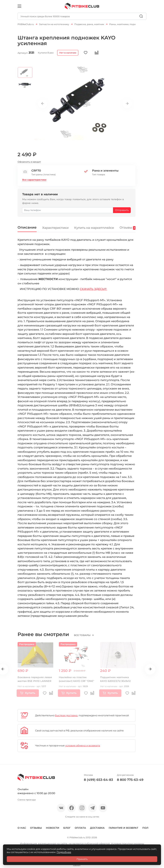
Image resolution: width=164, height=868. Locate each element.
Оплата (80, 830)
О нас (22, 830)
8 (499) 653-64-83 (98, 782)
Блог (67, 830)
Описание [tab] (27, 229)
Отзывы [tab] (129, 230)
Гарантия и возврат (123, 830)
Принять (82, 859)
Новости (53, 830)
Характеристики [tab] (56, 230)
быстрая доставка (66, 717)
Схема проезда (27, 801)
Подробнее (64, 852)
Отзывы (36, 830)
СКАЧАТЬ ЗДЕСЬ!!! (93, 291)
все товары (83, 637)
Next (127, 106)
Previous (43, 106)
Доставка (97, 830)
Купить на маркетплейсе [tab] (95, 230)
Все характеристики (34, 182)
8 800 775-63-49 (130, 782)
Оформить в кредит (29, 164)
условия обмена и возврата (83, 748)
